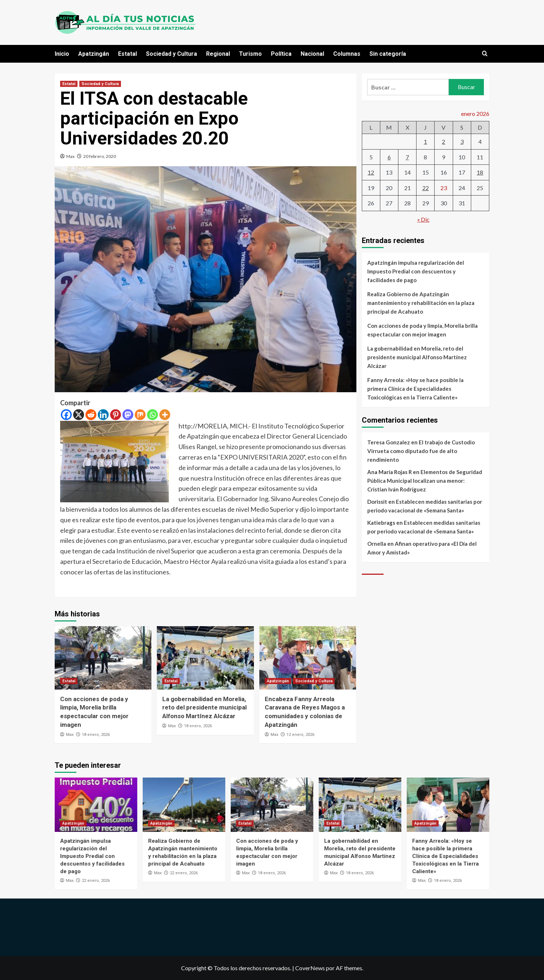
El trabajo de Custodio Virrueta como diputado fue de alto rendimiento (421, 451)
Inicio (62, 54)
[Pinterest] (116, 415)
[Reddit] (91, 415)
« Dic (423, 219)
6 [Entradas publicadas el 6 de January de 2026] (389, 157)
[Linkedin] (103, 415)
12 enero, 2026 (300, 735)
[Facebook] (66, 415)
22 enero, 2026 (96, 881)
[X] (79, 415)
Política (281, 54)
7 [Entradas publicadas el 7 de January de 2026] (407, 157)
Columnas (347, 54)
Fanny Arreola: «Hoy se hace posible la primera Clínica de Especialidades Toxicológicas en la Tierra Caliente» (415, 389)
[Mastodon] (128, 415)
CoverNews (310, 968)
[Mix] (140, 415)
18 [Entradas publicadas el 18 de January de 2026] (480, 172)
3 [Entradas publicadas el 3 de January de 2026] (462, 141)
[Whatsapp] (152, 415)
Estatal (127, 54)
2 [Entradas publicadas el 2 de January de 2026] (443, 141)
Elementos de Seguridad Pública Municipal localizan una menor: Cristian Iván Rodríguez (425, 481)
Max (70, 156)
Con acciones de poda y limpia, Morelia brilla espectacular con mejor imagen (422, 330)
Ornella (377, 544)
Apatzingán (94, 54)
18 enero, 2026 (96, 735)
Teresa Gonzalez (389, 442)
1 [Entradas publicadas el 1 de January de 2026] (425, 141)
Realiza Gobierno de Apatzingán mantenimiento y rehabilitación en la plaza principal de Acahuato (421, 303)
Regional (218, 54)
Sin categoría (388, 54)
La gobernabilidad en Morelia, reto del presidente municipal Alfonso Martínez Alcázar (204, 708)
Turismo (250, 54)
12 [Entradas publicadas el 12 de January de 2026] (371, 172)
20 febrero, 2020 (100, 156)
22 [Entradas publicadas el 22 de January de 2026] (426, 188)
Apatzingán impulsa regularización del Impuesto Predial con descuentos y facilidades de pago (416, 271)
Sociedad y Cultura (171, 54)
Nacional (312, 54)
